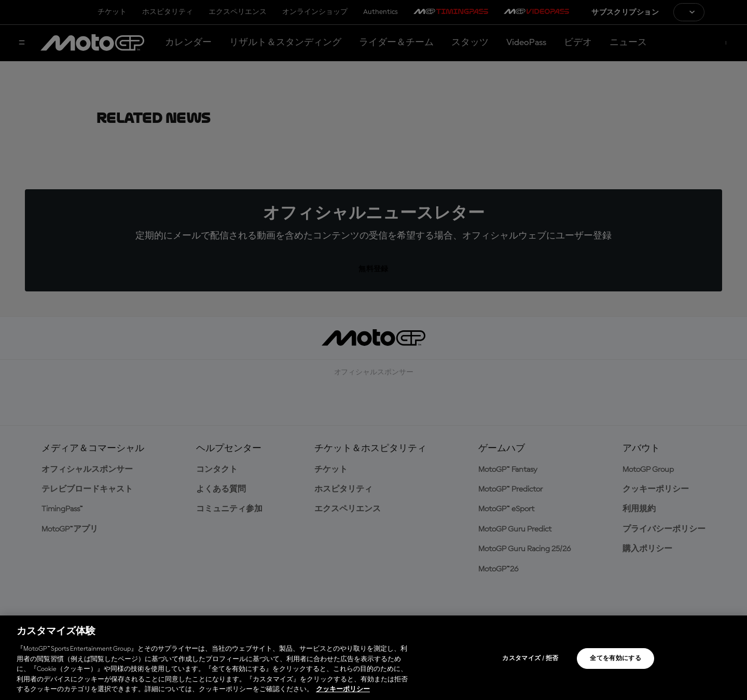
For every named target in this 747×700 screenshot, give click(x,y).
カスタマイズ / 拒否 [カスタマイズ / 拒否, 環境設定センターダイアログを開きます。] (530, 659)
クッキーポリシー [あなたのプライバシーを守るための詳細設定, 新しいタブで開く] (343, 689)
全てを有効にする (615, 659)
